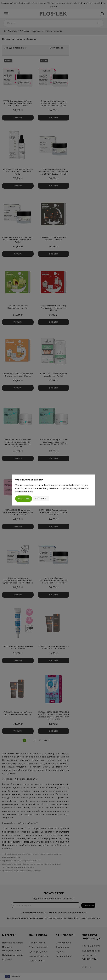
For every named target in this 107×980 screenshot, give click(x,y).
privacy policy (70, 488)
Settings (41, 499)
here (31, 492)
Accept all (24, 499)
